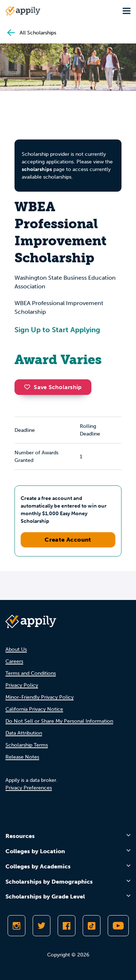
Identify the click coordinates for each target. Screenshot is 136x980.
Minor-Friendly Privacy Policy (40, 697)
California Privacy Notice (34, 709)
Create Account (68, 540)
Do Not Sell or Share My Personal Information (59, 721)
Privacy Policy (22, 685)
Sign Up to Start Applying (57, 330)
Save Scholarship (53, 387)
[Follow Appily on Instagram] (17, 926)
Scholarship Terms (27, 745)
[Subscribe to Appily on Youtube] (118, 926)
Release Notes (22, 757)
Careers (14, 661)
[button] (29, 387)
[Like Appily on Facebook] (67, 926)
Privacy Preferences (29, 788)
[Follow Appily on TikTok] (92, 926)
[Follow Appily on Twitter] (42, 926)
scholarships (37, 169)
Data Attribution (24, 733)
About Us (16, 649)
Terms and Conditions (31, 673)
